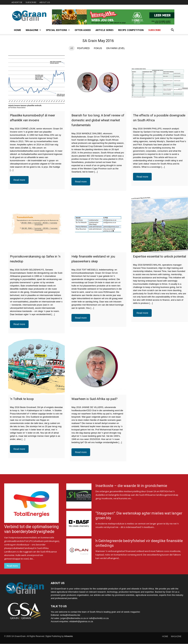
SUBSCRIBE (31, 2)
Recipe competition (131, 30)
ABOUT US (45, 2)
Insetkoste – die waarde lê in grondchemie (131, 486)
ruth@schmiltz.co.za (99, 618)
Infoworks (69, 636)
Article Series (105, 30)
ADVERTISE (17, 2)
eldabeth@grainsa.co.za (81, 621)
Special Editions (58, 30)
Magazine (33, 30)
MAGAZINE (176, 636)
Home (17, 30)
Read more (19, 180)
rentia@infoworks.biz (70, 615)
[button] (172, 30)
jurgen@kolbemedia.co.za (73, 618)
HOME (165, 636)
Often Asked (83, 30)
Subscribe (155, 30)
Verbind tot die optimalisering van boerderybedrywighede (31, 529)
